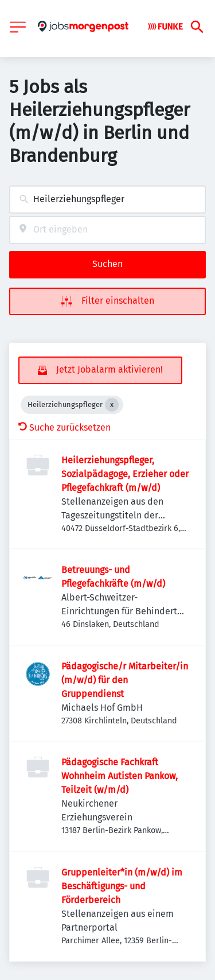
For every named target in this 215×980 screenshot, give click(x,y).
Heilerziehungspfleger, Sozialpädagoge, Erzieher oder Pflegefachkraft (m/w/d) (125, 474)
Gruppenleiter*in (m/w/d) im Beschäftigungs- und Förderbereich (122, 886)
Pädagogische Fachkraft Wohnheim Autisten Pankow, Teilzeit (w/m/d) (120, 776)
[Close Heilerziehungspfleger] (112, 405)
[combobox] (107, 200)
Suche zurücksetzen (64, 427)
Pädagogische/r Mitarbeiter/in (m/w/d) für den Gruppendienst (125, 680)
